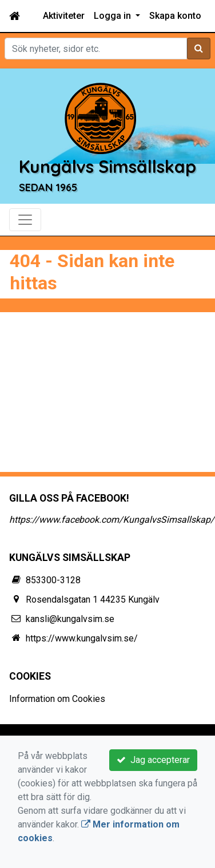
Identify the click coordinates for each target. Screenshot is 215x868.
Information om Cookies (57, 699)
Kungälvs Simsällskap (107, 167)
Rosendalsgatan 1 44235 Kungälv (93, 599)
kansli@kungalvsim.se (70, 619)
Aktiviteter (64, 16)
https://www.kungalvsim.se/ (82, 638)
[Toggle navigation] (25, 220)
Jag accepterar (153, 760)
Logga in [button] (114, 16)
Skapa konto (175, 16)
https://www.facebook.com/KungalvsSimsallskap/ (112, 520)
